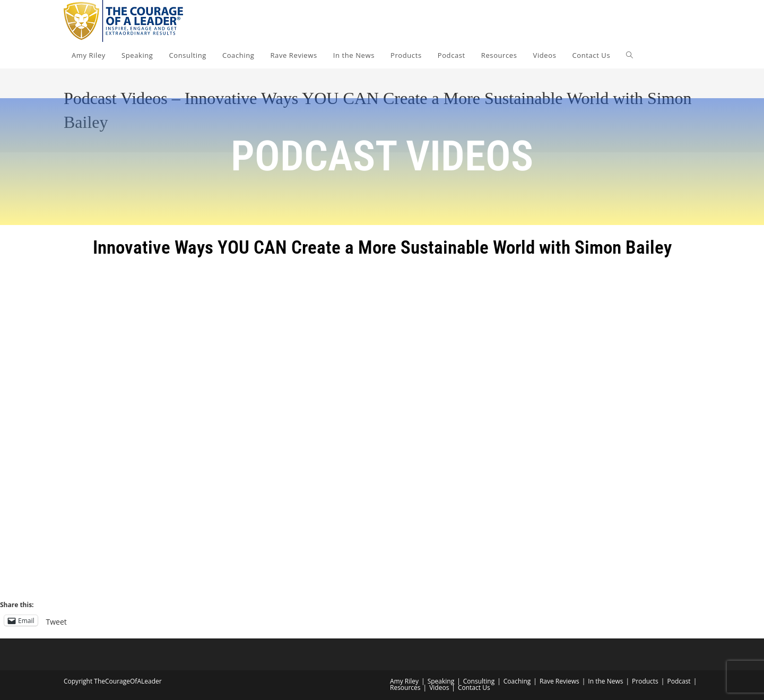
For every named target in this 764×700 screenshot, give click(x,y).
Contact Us (474, 688)
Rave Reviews (559, 681)
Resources (405, 688)
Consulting (479, 681)
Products (645, 681)
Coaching (517, 681)
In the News (605, 681)
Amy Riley (404, 681)
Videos (439, 688)
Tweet (57, 621)
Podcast (679, 681)
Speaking (441, 681)
